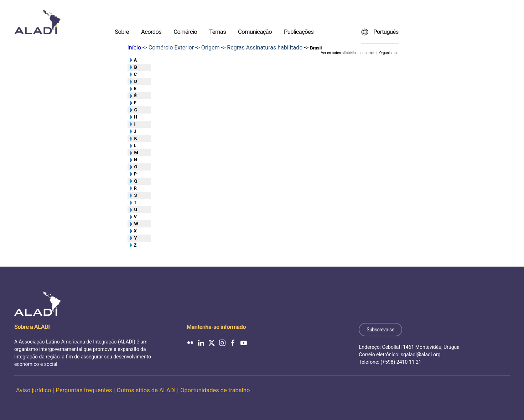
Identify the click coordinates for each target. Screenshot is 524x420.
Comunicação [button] (255, 31)
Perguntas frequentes (84, 390)
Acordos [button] (151, 31)
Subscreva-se (380, 330)
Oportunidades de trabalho (215, 390)
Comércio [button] (185, 31)
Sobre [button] (122, 31)
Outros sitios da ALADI (146, 390)
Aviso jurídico (33, 390)
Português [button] (380, 32)
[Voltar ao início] (37, 22)
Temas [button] (217, 31)
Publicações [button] (299, 31)
